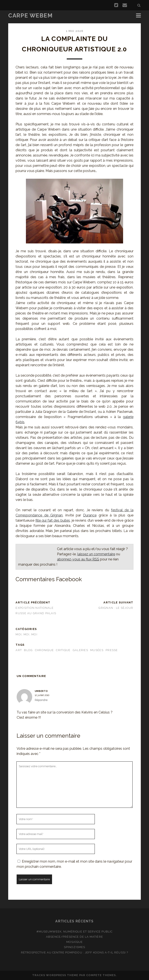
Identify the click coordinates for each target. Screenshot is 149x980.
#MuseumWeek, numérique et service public (75, 932)
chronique (44, 650)
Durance (90, 515)
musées (97, 650)
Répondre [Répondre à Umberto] (41, 700)
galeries (80, 650)
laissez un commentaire (96, 554)
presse (112, 650)
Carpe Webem (30, 16)
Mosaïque (74, 942)
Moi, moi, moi (26, 634)
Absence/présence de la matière (74, 937)
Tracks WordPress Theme (55, 975)
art (19, 650)
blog (28, 650)
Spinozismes (74, 947)
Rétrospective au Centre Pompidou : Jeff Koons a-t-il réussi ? (74, 952)
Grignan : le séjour (116, 608)
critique (63, 650)
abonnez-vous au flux (78, 559)
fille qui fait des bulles (53, 520)
